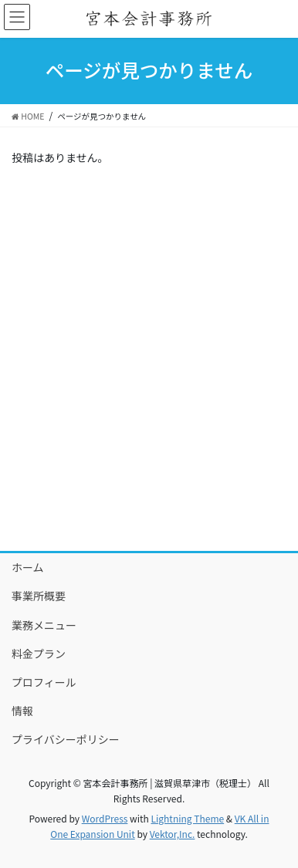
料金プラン (39, 654)
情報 (22, 711)
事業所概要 (39, 596)
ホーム (28, 567)
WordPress (105, 818)
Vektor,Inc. (173, 834)
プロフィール (44, 682)
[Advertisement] (149, 380)
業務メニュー (44, 625)
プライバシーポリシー (66, 739)
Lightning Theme (187, 818)
